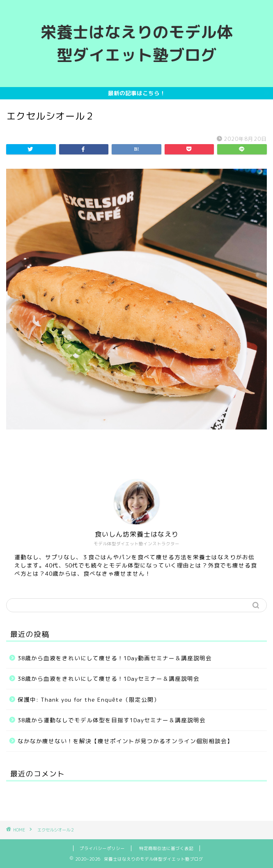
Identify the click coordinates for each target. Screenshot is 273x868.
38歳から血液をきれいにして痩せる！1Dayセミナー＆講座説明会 (109, 679)
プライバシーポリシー (102, 848)
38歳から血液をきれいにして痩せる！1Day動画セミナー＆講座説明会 (115, 658)
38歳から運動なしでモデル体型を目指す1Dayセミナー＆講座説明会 (112, 720)
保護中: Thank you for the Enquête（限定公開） (89, 699)
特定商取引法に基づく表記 (166, 848)
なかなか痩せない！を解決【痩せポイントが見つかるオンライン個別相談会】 (125, 741)
